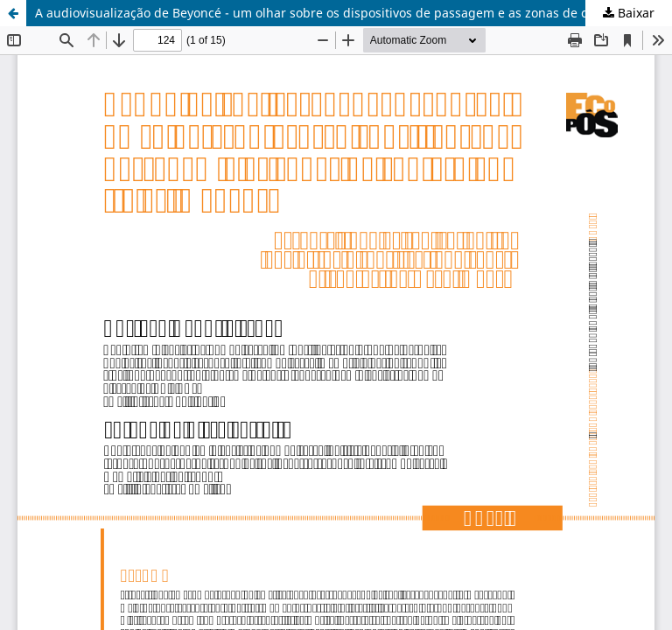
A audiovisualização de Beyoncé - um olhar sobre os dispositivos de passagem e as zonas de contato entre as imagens (353, 13)
